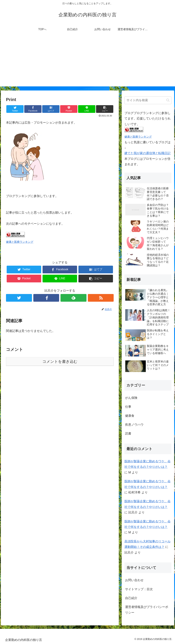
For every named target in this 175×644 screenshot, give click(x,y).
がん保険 (131, 398)
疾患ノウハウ (134, 425)
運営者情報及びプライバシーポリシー (147, 610)
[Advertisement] (87, 62)
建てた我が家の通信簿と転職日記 (147, 153)
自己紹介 (131, 598)
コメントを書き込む (60, 362)
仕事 (128, 407)
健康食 (130, 416)
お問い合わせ (134, 580)
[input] (148, 100)
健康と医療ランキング (20, 242)
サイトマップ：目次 (139, 589)
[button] (168, 100)
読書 (128, 433)
